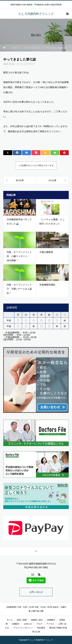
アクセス (50, 624)
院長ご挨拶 (22, 620)
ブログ (39, 624)
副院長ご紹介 (37, 620)
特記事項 (41, 628)
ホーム (10, 620)
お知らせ (28, 624)
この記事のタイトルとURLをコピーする (36, 165)
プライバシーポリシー (23, 628)
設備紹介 (16, 624)
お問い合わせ (36, 592)
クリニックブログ (26, 64)
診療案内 (51, 620)
